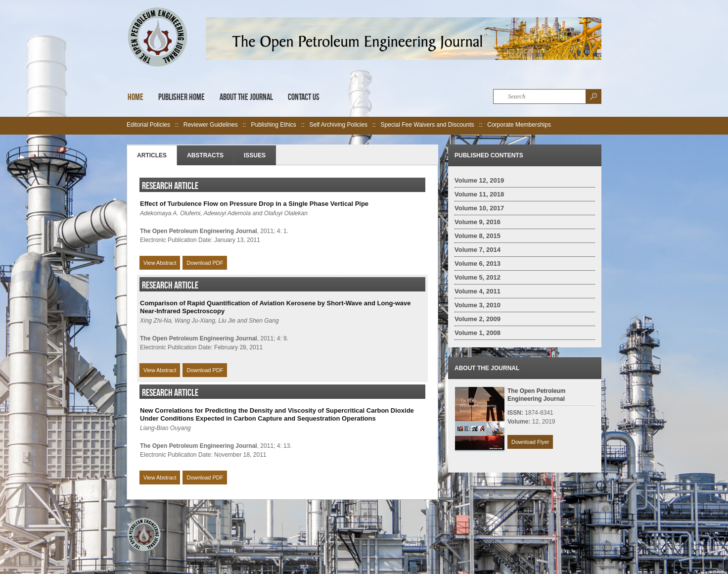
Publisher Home (182, 97)
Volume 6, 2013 (478, 263)
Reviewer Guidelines (211, 125)
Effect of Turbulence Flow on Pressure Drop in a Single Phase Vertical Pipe (254, 204)
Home (136, 97)
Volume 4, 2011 (478, 291)
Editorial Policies (148, 125)
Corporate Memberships (519, 125)
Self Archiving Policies (339, 125)
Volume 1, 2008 (478, 333)
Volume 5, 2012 (478, 277)
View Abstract (160, 263)
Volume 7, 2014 (478, 250)
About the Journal (246, 97)
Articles (152, 155)
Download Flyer (530, 442)
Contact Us (304, 97)
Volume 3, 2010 (478, 305)
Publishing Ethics (273, 125)
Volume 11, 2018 (479, 194)
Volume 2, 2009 (478, 319)
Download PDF (205, 263)
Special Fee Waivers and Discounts (428, 125)
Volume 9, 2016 (478, 222)
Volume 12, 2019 (479, 180)
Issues (255, 155)
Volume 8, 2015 (478, 236)
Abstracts (205, 155)
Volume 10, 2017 (479, 208)
